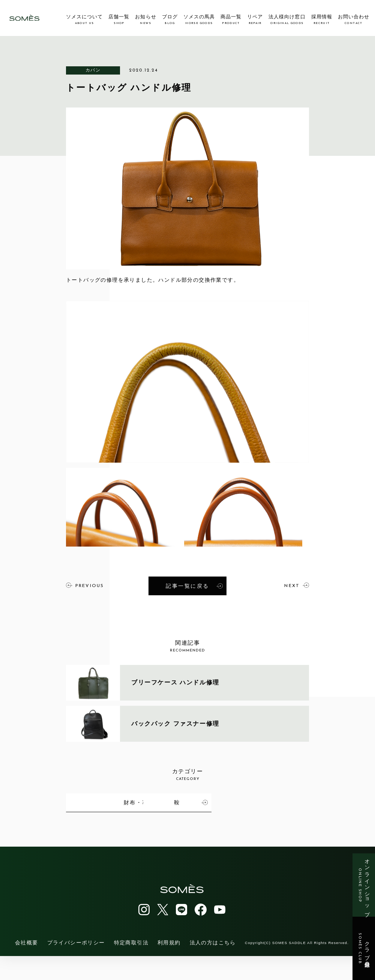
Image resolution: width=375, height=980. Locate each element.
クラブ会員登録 (364, 949)
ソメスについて (84, 19)
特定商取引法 (131, 967)
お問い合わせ (354, 19)
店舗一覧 (119, 19)
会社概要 (27, 967)
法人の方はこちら (213, 967)
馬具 (119, 802)
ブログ (170, 19)
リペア (255, 19)
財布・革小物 (278, 802)
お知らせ (145, 19)
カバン (93, 70)
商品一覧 (231, 19)
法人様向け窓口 (287, 19)
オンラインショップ (364, 885)
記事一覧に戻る (194, 586)
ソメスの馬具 (199, 19)
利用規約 (169, 967)
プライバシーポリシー (76, 967)
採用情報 (322, 19)
